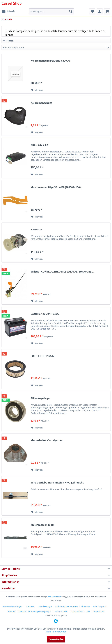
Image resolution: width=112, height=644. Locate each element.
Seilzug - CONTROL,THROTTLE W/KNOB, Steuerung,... (63, 272)
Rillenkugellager (41, 398)
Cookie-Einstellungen (13, 606)
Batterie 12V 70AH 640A (45, 314)
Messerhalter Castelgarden (47, 440)
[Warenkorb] (107, 11)
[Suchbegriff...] (52, 11)
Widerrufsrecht (61, 611)
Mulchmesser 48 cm (43, 525)
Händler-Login (45, 606)
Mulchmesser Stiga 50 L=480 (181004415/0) (56, 187)
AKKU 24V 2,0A (39, 145)
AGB (88, 611)
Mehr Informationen (56, 632)
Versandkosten (54, 597)
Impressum (99, 611)
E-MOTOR (36, 230)
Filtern (8, 41)
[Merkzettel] (92, 11)
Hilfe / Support (100, 606)
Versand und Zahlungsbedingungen (35, 611)
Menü (8, 11)
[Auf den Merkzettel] (37, 90)
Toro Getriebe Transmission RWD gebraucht (57, 483)
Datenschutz (77, 611)
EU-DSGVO (30, 606)
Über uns (86, 606)
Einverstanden (56, 639)
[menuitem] (8, 11)
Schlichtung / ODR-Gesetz (67, 606)
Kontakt (12, 611)
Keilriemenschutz (41, 103)
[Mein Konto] (100, 11)
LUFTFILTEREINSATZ (43, 356)
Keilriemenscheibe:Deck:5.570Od (50, 61)
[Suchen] (71, 11)
